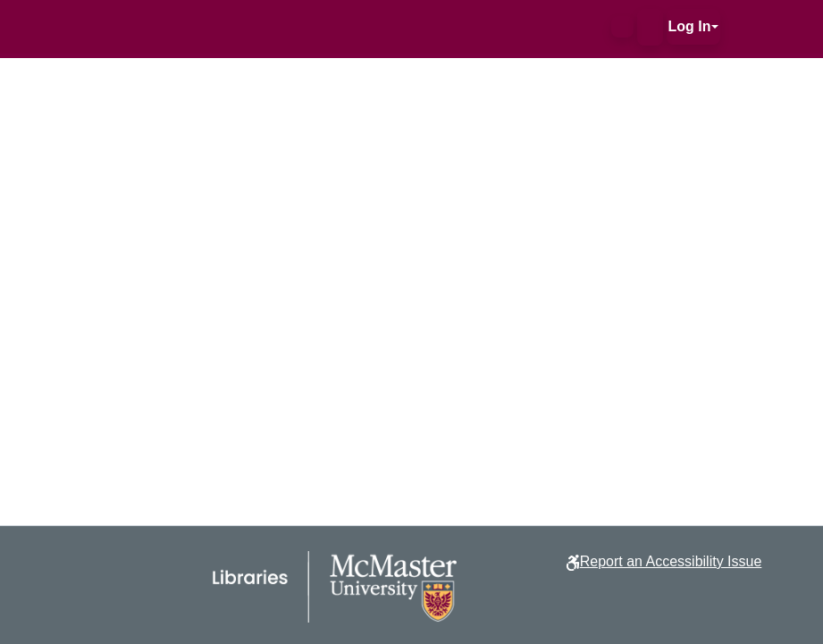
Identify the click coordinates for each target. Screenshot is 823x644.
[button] (622, 27)
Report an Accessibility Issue (671, 561)
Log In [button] (690, 26)
